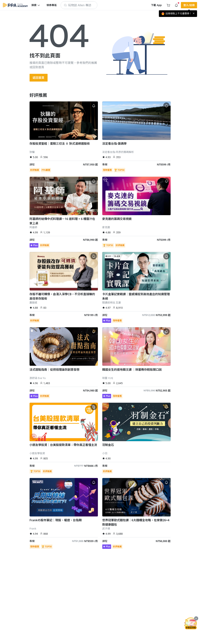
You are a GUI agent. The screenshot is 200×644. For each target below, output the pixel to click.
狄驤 (32, 152)
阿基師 (33, 227)
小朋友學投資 (37, 453)
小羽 (105, 453)
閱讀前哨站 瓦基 (112, 302)
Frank (33, 529)
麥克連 (106, 227)
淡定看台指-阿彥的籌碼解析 (118, 152)
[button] (36, 5)
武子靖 (106, 529)
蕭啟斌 (33, 302)
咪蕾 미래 (108, 378)
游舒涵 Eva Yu (38, 378)
